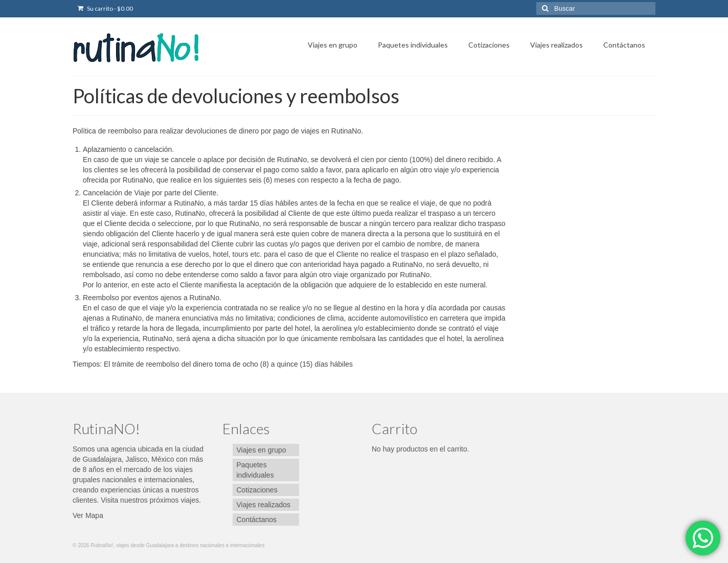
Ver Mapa (88, 515)
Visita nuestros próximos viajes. (151, 500)
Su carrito (105, 8)
